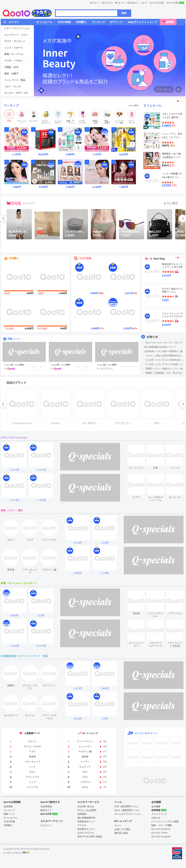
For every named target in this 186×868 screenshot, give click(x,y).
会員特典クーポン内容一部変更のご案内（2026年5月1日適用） (165, 351)
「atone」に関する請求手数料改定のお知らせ (165, 356)
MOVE (14, 203)
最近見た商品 (121, 833)
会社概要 (156, 806)
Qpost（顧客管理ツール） (127, 810)
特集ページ (14, 339)
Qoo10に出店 (157, 3)
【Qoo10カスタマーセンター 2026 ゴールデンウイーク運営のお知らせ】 (165, 343)
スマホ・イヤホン (14, 60)
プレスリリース (159, 814)
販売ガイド (46, 810)
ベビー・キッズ (13, 86)
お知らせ (152, 337)
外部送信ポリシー (86, 822)
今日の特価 (85, 258)
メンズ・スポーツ (14, 48)
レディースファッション (17, 28)
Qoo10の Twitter (159, 833)
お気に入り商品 (122, 829)
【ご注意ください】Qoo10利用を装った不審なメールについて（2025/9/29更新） (165, 360)
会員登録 (8, 806)
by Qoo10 (29, 203)
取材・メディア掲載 (162, 825)
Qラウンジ (46, 825)
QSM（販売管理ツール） (127, 806)
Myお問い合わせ (86, 806)
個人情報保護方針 (86, 818)
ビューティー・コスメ (16, 35)
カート (122, 3)
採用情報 (156, 810)
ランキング (11, 105)
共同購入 (14, 258)
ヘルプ (144, 3)
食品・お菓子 (11, 73)
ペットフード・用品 (15, 80)
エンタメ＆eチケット (146, 733)
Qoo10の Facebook (161, 829)
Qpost (134, 3)
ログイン (94, 3)
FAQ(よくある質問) (87, 810)
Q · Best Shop (158, 259)
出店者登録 (46, 806)
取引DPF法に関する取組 (90, 837)
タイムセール (152, 105)
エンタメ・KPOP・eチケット (19, 93)
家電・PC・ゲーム (14, 54)
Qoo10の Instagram (161, 837)
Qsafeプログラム (86, 833)
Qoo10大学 (172, 3)
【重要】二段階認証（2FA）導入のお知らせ (165, 373)
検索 (124, 13)
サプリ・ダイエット (15, 41)
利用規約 (82, 814)
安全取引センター (86, 829)
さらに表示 (133, 105)
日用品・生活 (11, 67)
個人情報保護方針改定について (160, 347)
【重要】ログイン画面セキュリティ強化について (165, 369)
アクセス (82, 825)
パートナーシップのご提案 (165, 822)
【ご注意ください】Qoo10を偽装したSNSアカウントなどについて (165, 364)
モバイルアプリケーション (128, 814)
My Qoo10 (107, 3)
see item (140, 447)
